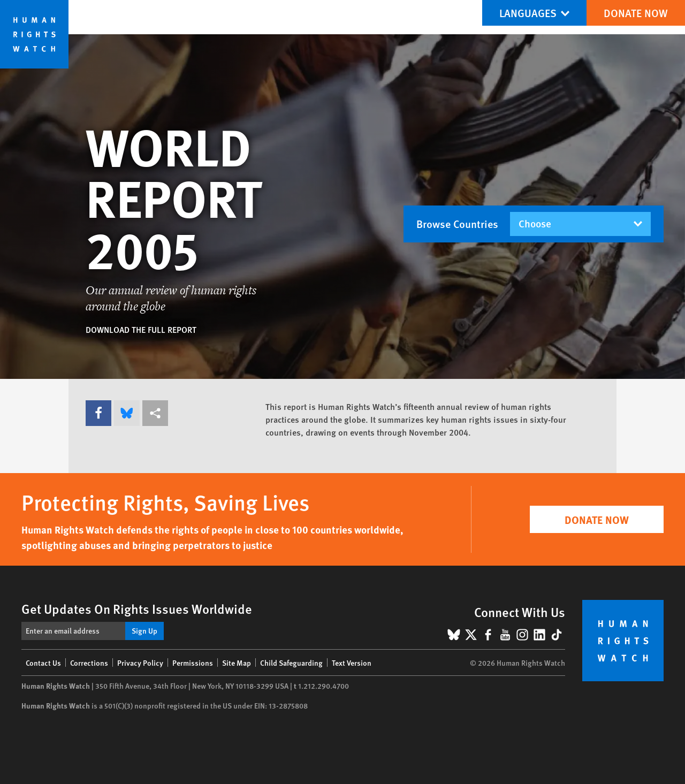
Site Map (237, 663)
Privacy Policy (140, 663)
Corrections (89, 663)
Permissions (193, 663)
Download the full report (141, 329)
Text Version (352, 663)
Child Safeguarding (291, 663)
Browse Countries (457, 224)
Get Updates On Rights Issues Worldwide (137, 608)
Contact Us (43, 663)
